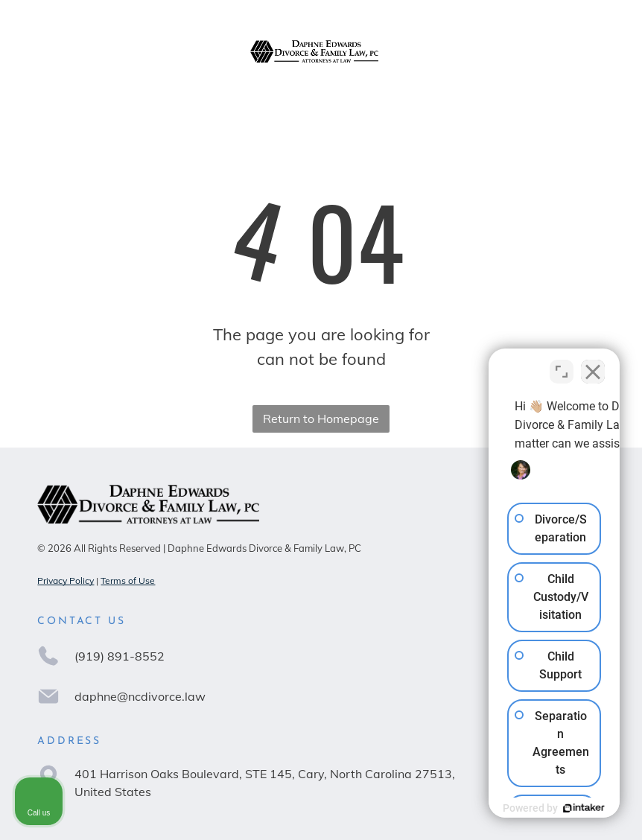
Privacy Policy (66, 580)
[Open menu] (593, 51)
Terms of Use (128, 580)
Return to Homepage (321, 419)
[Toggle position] (562, 364)
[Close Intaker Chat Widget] (593, 364)
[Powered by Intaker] (515, 808)
